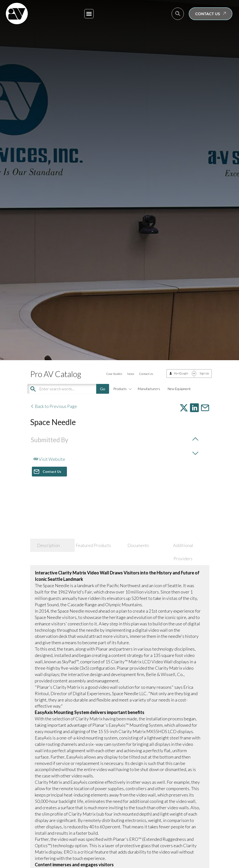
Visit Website (49, 459)
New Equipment (179, 389)
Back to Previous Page (54, 406)
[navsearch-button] (178, 14)
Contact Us (146, 374)
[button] (89, 14)
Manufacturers (149, 389)
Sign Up (204, 373)
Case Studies (114, 374)
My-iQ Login (181, 373)
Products (122, 389)
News (131, 374)
